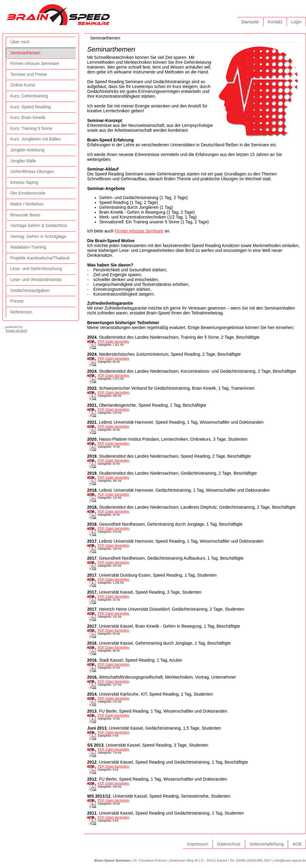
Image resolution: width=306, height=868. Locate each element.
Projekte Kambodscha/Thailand (40, 258)
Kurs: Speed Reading (31, 107)
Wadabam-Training (28, 247)
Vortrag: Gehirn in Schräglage (38, 236)
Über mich (20, 42)
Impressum (197, 844)
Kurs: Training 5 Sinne (31, 128)
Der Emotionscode (28, 193)
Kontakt (275, 22)
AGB (297, 844)
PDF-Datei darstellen (114, 341)
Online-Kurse (23, 85)
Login (296, 22)
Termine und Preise (29, 74)
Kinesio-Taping (24, 182)
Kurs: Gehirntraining (29, 96)
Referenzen (21, 312)
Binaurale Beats (25, 215)
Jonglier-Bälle (23, 161)
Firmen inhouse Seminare (35, 63)
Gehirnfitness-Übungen (32, 171)
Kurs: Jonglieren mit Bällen (36, 139)
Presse (17, 301)
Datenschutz (229, 844)
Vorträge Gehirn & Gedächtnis (39, 225)
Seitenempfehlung (267, 844)
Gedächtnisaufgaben (30, 290)
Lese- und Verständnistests (36, 280)
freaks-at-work (17, 331)
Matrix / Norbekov (27, 204)
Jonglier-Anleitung (27, 150)
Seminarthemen (25, 53)
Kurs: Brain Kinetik (28, 117)
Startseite (250, 22)
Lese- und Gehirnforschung (36, 269)
